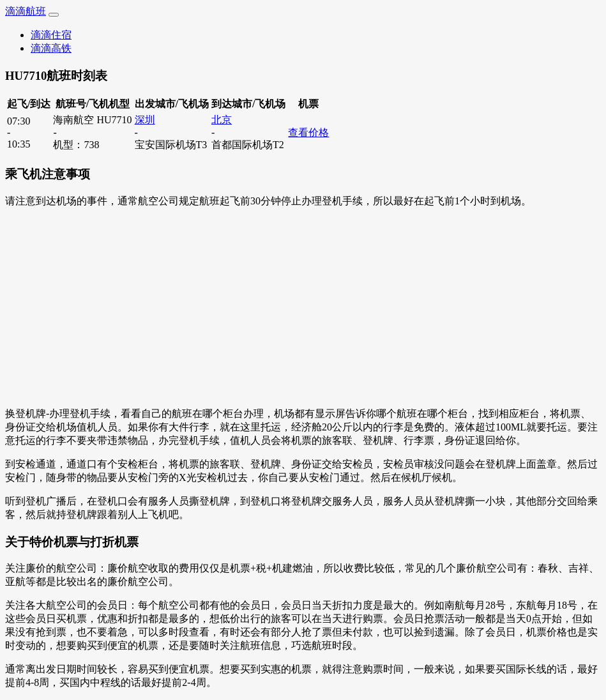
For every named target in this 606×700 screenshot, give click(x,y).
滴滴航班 (26, 11)
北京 (222, 120)
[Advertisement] (303, 308)
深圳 (145, 120)
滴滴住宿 (51, 35)
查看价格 (308, 133)
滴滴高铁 (51, 48)
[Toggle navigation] (54, 15)
